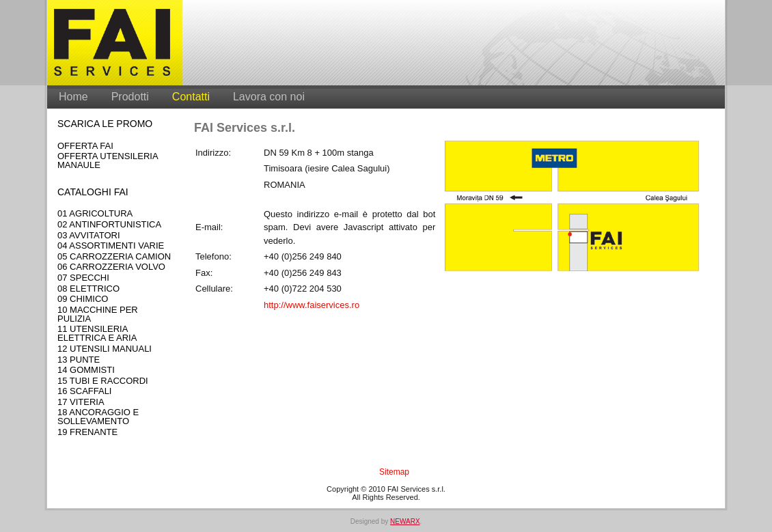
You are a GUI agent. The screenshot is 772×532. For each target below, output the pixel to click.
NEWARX (405, 521)
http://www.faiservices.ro (312, 305)
